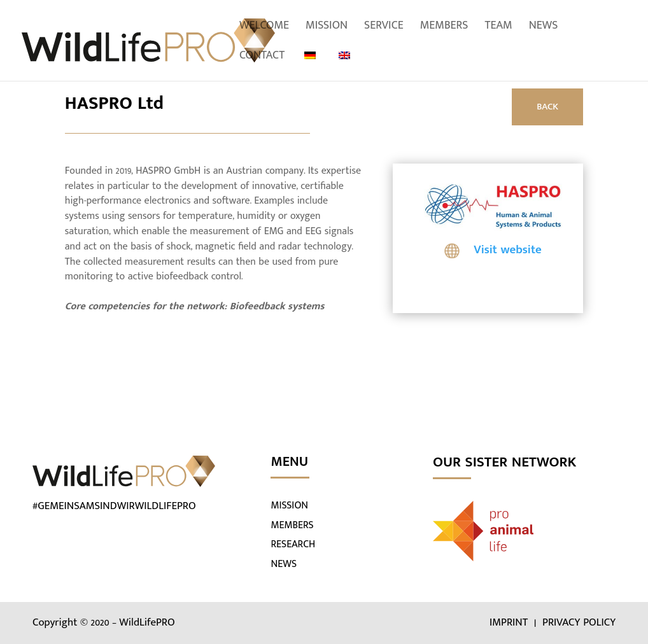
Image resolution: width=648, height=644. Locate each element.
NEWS (284, 564)
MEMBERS (292, 525)
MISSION (289, 506)
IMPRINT (510, 622)
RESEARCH (293, 544)
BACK (547, 107)
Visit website (508, 250)
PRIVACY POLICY (579, 622)
